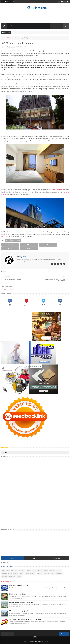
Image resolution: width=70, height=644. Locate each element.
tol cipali (4, 237)
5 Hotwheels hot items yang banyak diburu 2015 (25, 616)
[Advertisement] (35, 16)
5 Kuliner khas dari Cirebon (18, 591)
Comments (57, 555)
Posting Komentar (8, 286)
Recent (13, 555)
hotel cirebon (57, 190)
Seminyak (52, 567)
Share (21, 245)
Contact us (64, 631)
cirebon (22, 570)
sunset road (12, 573)
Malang (46, 567)
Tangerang (59, 567)
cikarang (16, 570)
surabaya (19, 573)
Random (35, 555)
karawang (33, 570)
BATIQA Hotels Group (27, 84)
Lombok (40, 567)
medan (53, 570)
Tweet (8, 245)
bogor (10, 570)
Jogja (8, 567)
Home (4, 38)
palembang (59, 570)
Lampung (20, 38)
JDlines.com (37, 638)
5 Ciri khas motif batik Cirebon (19, 582)
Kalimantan (14, 567)
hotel (14, 38)
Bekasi (4, 567)
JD (38, 641)
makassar (47, 570)
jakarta (27, 570)
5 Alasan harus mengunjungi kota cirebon (23, 608)
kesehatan (40, 570)
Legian (34, 567)
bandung (4, 570)
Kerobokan (22, 567)
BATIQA (9, 38)
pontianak (5, 573)
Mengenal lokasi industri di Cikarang (21, 599)
